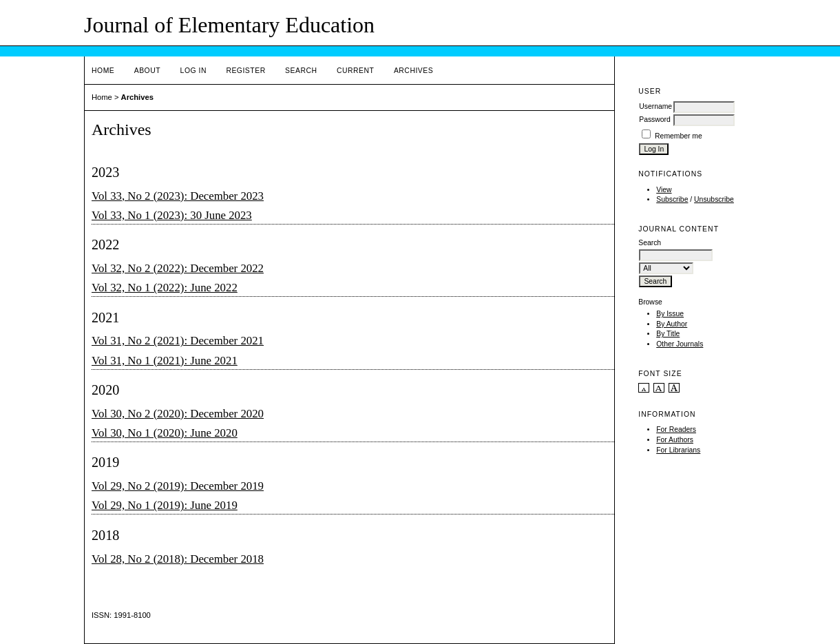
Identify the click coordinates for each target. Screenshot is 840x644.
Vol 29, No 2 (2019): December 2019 (178, 486)
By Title (668, 334)
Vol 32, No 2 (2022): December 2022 (178, 268)
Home (103, 71)
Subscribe (672, 199)
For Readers (676, 429)
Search (301, 71)
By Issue (670, 314)
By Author (672, 324)
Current (355, 71)
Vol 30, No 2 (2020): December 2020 (178, 414)
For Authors (675, 440)
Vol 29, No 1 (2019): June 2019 (165, 505)
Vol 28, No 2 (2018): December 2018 (178, 559)
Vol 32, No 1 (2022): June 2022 (165, 288)
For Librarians (678, 450)
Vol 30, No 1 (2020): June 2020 (165, 433)
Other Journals (680, 344)
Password (655, 120)
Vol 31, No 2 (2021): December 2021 (178, 341)
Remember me (679, 136)
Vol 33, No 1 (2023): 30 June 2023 (172, 215)
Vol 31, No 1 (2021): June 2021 (165, 361)
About (147, 71)
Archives (413, 71)
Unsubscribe (714, 199)
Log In (193, 71)
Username (655, 106)
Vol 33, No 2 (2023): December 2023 (178, 196)
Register (245, 71)
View (664, 190)
